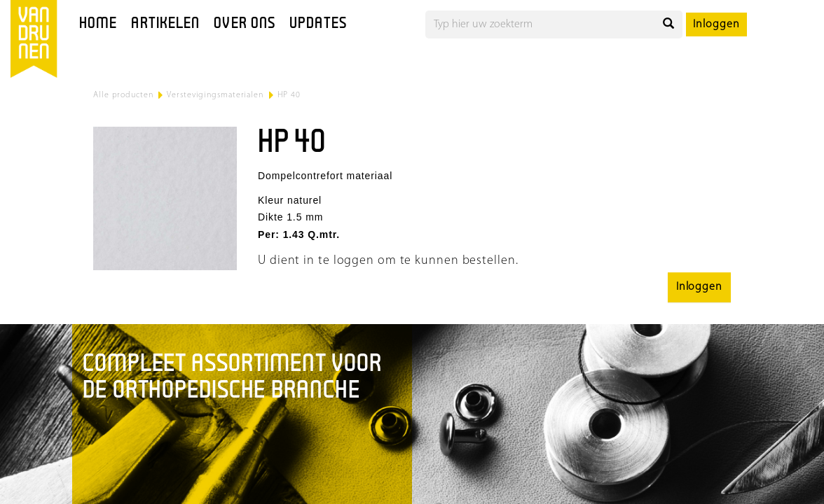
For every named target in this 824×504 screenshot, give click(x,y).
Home (98, 24)
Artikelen (165, 24)
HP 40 (289, 95)
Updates (318, 24)
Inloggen (716, 24)
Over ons (245, 24)
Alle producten (123, 95)
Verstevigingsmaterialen (215, 95)
